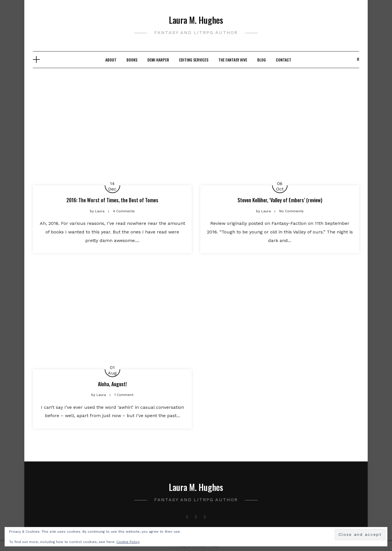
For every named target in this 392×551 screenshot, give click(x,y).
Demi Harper (158, 60)
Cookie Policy (128, 542)
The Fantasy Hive (233, 60)
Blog (262, 60)
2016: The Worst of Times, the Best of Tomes (112, 200)
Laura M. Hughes (196, 20)
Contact (284, 60)
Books (132, 60)
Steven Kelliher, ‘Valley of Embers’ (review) (280, 200)
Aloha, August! (112, 384)
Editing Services (194, 60)
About (111, 60)
